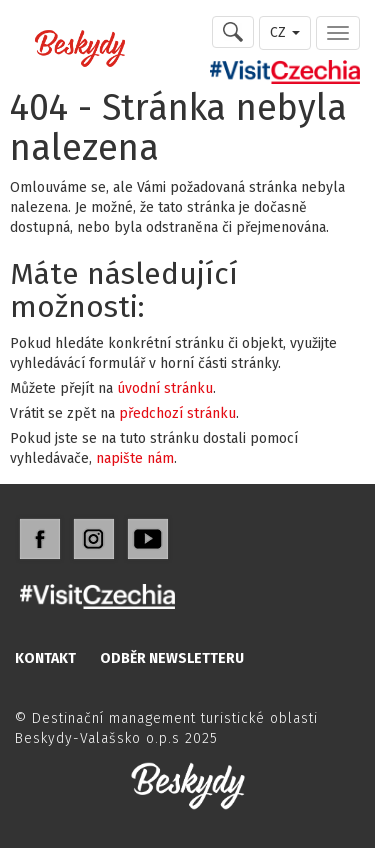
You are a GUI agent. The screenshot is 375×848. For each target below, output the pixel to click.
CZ (285, 32)
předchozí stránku (177, 413)
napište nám (135, 458)
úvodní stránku (165, 388)
